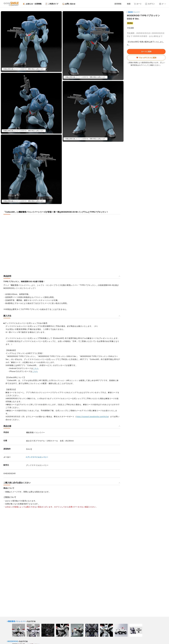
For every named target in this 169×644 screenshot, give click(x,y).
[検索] (128, 4)
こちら (36, 368)
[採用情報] (116, 4)
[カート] (138, 4)
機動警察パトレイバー (134, 12)
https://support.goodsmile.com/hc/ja (92, 417)
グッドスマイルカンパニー (38, 457)
